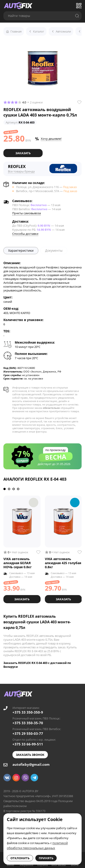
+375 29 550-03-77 (28, 733)
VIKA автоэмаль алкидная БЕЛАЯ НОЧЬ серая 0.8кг (18, 563)
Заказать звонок (30, 755)
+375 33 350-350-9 (28, 712)
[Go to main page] (18, 6)
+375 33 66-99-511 (28, 744)
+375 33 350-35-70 (28, 723)
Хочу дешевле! (51, 139)
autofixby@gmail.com (31, 764)
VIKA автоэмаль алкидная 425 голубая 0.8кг (63, 563)
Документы (54, 250)
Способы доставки (25, 234)
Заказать (23, 153)
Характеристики (21, 250)
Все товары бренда (21, 171)
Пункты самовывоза (27, 213)
